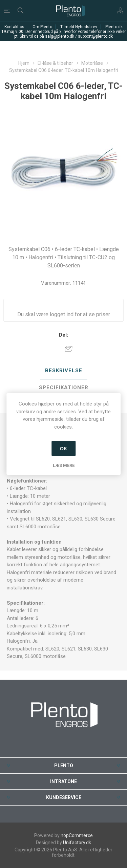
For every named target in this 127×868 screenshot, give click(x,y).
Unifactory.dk (77, 843)
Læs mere (64, 465)
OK (63, 449)
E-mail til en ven (69, 348)
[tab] (63, 371)
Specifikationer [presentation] (64, 388)
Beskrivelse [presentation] (64, 371)
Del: (63, 335)
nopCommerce (77, 835)
